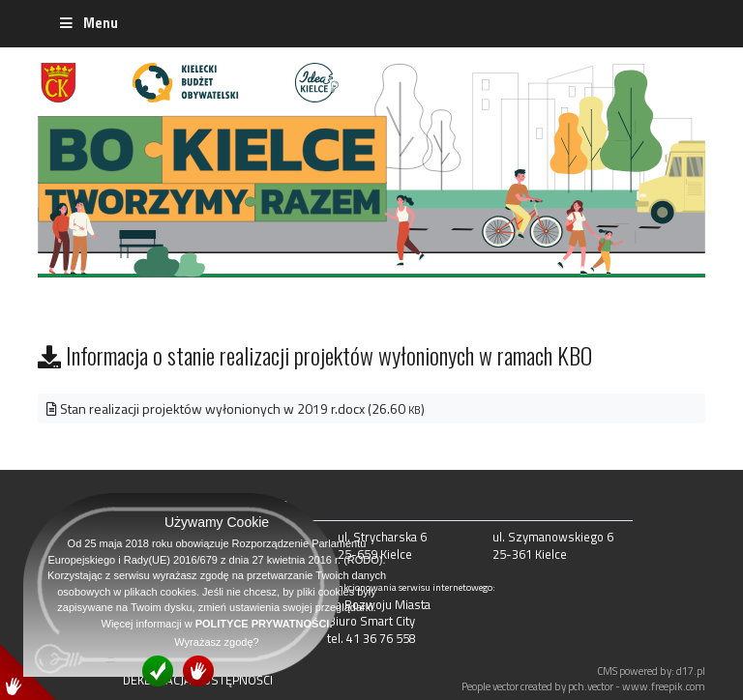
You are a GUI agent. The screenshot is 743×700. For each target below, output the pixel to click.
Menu (88, 23)
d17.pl (691, 671)
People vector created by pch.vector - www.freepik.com (583, 686)
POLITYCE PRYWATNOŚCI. (264, 624)
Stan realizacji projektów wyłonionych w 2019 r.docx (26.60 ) (236, 408)
